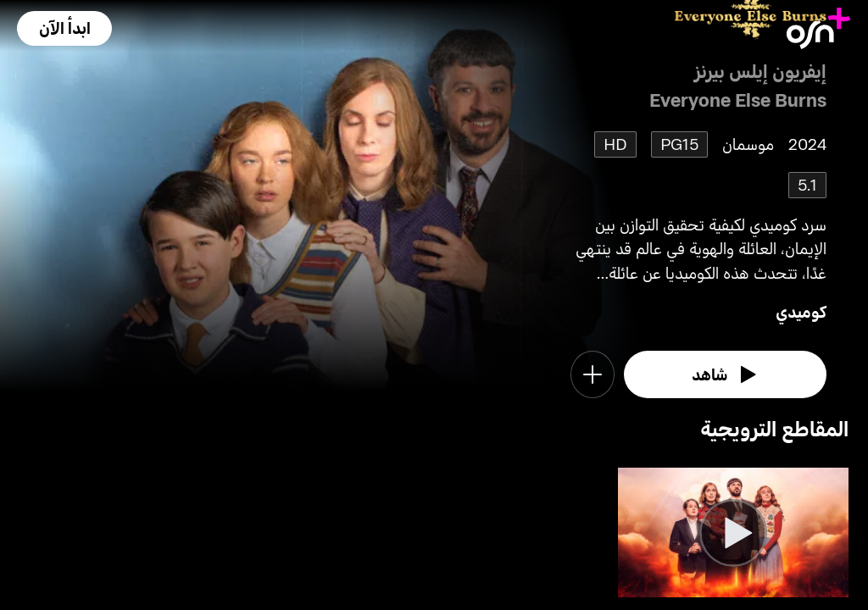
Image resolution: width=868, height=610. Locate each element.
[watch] (725, 374)
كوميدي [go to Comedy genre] (801, 311)
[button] (64, 28)
